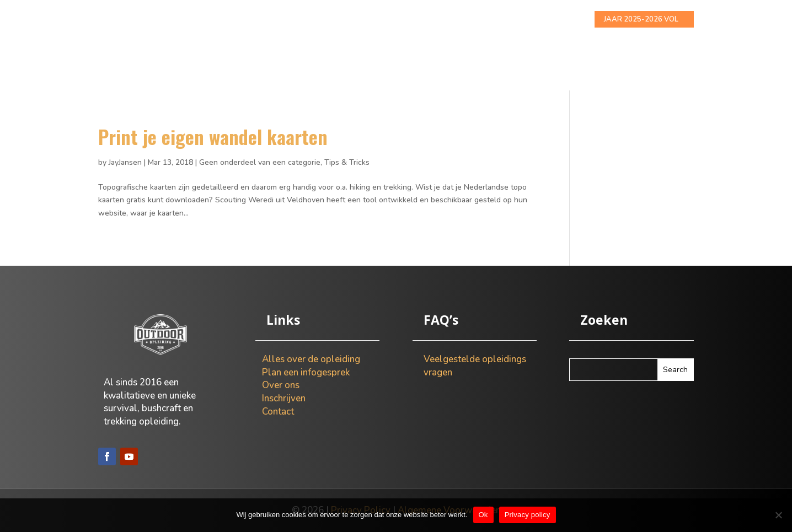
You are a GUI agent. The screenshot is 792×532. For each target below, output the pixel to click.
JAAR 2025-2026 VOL (641, 19)
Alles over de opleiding (284, 20)
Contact (540, 20)
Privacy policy (528, 515)
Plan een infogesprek (306, 372)
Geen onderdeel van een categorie (260, 162)
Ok (483, 515)
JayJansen (125, 162)
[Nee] (778, 515)
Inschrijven (486, 20)
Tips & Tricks (347, 162)
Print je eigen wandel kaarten (213, 136)
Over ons (431, 20)
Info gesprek (372, 20)
